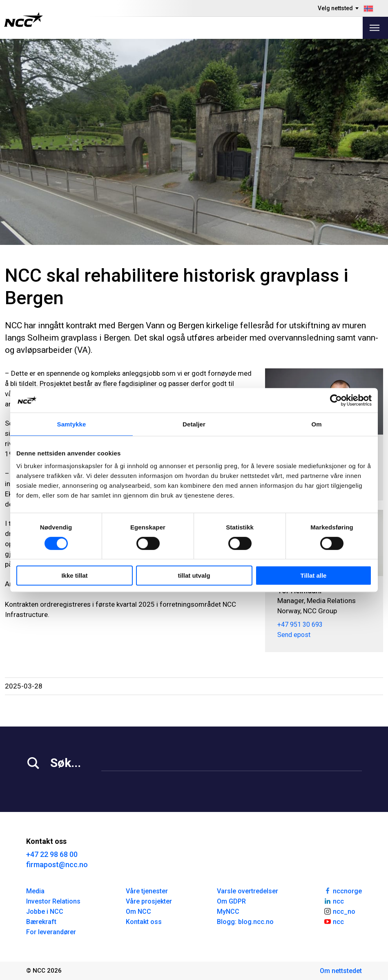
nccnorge (343, 890)
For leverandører (51, 932)
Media (35, 891)
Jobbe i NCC (45, 912)
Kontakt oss (144, 922)
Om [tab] (316, 424)
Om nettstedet (341, 971)
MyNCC (228, 912)
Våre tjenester (147, 891)
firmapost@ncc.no (57, 865)
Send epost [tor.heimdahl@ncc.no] (294, 635)
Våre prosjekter (149, 901)
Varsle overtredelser (248, 891)
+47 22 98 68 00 (52, 854)
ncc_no (339, 911)
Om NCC (138, 912)
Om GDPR (231, 901)
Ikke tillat (74, 575)
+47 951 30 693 (300, 625)
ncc (334, 901)
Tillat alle (314, 575)
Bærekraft (41, 922)
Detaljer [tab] (194, 424)
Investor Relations (53, 901)
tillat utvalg (194, 575)
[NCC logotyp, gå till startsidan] (23, 20)
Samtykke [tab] (72, 424)
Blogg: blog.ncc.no (245, 922)
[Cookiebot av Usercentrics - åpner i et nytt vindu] (336, 400)
